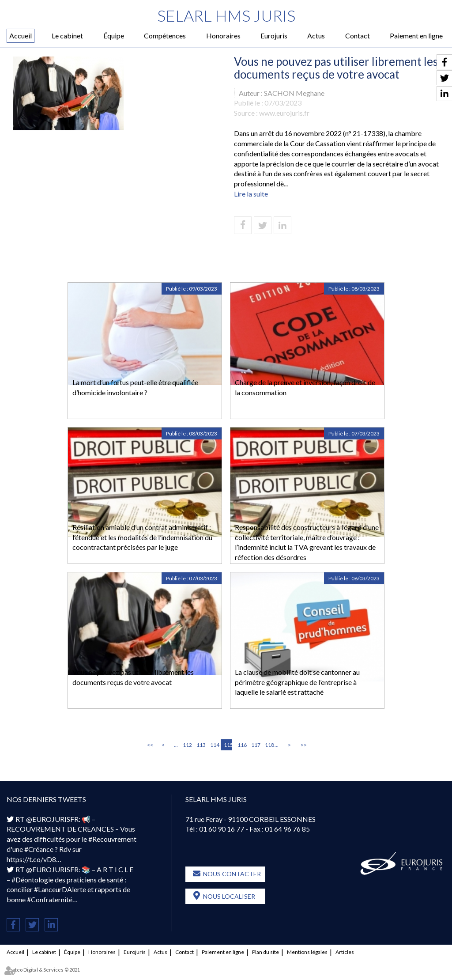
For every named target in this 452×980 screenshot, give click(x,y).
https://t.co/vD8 (31, 859)
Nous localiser (229, 896)
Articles (345, 952)
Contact (358, 36)
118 (269, 745)
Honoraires (223, 36)
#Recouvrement (112, 839)
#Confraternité (50, 899)
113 (200, 745)
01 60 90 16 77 (222, 829)
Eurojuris (274, 36)
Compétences (165, 36)
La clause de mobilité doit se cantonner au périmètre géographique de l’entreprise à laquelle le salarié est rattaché (297, 682)
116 (241, 745)
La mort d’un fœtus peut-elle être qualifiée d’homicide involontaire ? (135, 387)
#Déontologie (32, 880)
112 (187, 745)
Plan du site (266, 952)
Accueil (21, 36)
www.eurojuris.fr (284, 113)
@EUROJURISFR (52, 819)
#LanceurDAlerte (60, 889)
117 (255, 745)
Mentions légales (307, 952)
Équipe (114, 36)
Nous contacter (232, 874)
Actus (316, 36)
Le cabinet (67, 36)
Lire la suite (251, 194)
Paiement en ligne (416, 36)
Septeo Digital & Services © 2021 (43, 970)
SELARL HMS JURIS (226, 15)
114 (214, 745)
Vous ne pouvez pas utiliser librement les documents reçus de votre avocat (133, 677)
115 (228, 745)
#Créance (39, 849)
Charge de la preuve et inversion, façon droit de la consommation (305, 387)
